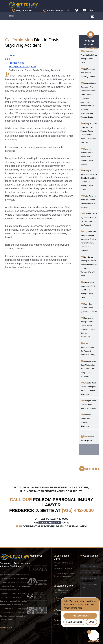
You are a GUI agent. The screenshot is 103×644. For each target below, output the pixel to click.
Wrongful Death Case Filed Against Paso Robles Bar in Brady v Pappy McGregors (88, 369)
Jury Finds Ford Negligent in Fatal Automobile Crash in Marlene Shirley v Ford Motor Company (88, 241)
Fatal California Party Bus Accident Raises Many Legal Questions (88, 201)
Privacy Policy (6, 627)
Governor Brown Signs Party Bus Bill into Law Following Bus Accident (89, 219)
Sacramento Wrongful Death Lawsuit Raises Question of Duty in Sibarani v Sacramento (88, 327)
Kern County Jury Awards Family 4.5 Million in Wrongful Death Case (88, 290)
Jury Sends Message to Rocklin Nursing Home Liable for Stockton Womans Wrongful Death (89, 266)
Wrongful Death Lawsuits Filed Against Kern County (89, 404)
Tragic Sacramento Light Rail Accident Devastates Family (88, 349)
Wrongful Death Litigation (22, 67)
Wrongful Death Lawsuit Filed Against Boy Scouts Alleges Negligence (89, 388)
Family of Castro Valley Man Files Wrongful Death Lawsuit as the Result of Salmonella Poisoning (89, 133)
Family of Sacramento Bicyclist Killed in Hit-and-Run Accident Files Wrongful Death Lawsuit (89, 180)
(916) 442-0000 (78, 510)
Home (12, 16)
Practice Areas (16, 63)
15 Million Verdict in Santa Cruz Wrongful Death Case (89, 57)
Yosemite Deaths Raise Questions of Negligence (86, 420)
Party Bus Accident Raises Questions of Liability (89, 307)
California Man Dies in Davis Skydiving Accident (88, 73)
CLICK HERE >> (50, 523)
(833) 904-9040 (60, 624)
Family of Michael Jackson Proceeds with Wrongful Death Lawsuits (87, 156)
